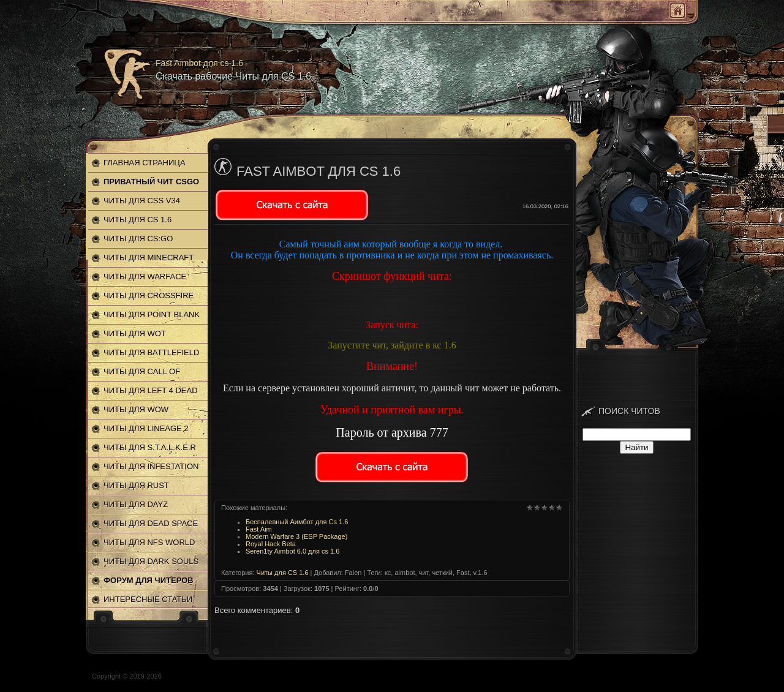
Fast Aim (259, 529)
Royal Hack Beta (271, 544)
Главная (677, 10)
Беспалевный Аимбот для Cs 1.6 (297, 522)
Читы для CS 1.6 (283, 573)
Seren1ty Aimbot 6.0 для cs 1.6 (292, 551)
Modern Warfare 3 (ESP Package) (296, 536)
